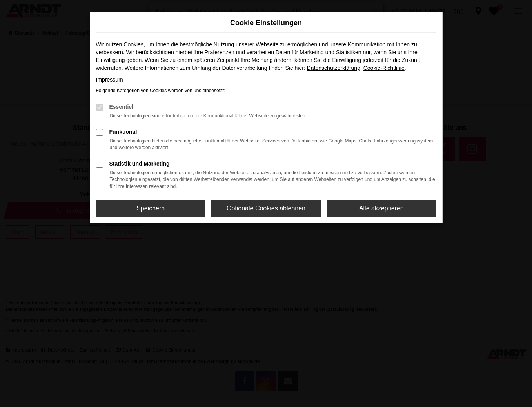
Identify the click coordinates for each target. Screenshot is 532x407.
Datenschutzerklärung (334, 68)
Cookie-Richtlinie (384, 68)
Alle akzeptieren (381, 208)
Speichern (151, 208)
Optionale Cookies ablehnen (266, 208)
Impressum (110, 80)
